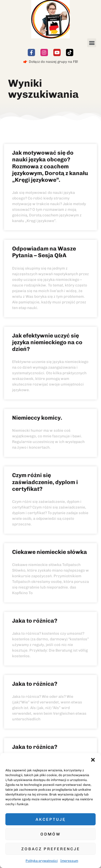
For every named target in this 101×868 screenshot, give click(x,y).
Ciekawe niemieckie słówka (50, 552)
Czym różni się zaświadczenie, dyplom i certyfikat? (45, 482)
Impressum (69, 861)
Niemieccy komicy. (37, 418)
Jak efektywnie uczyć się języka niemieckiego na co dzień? (47, 342)
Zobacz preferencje (51, 849)
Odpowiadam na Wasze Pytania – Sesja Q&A (44, 252)
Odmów (50, 834)
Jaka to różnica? (35, 621)
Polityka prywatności (42, 861)
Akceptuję (51, 819)
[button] (93, 760)
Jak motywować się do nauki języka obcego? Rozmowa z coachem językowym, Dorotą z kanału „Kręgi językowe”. (50, 166)
